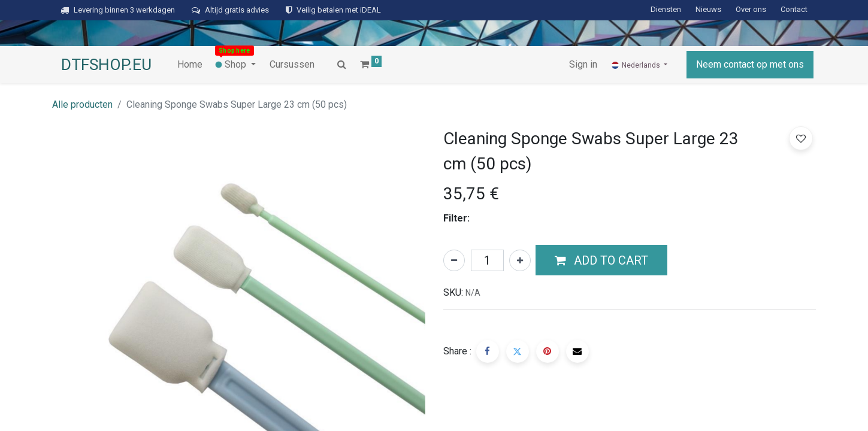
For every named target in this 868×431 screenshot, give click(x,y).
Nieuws (708, 9)
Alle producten (82, 104)
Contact (794, 9)
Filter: (456, 218)
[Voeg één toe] (520, 260)
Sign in (583, 64)
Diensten (666, 9)
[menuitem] (190, 65)
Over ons (751, 9)
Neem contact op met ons (750, 64)
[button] (601, 260)
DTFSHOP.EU (106, 65)
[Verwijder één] (454, 260)
